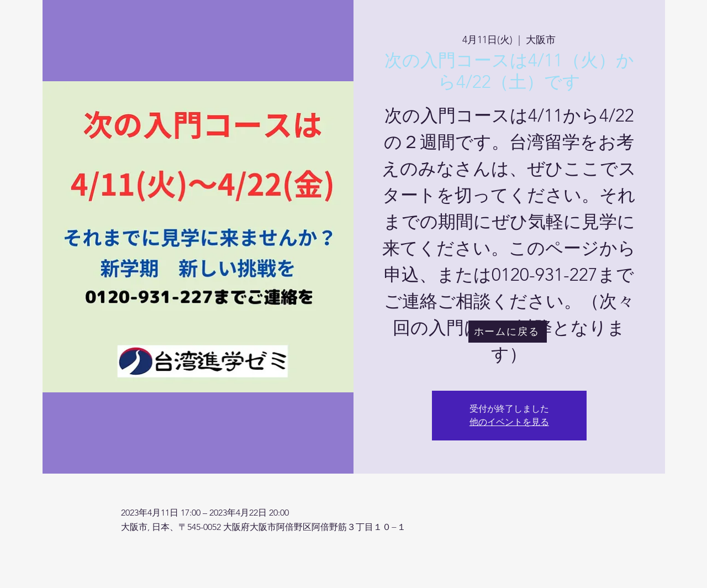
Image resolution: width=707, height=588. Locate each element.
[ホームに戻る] (508, 332)
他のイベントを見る (509, 422)
